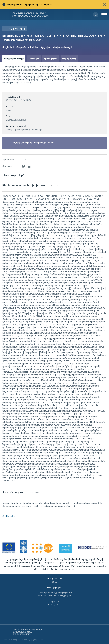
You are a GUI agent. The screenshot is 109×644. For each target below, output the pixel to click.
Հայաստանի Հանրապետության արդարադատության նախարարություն (28, 632)
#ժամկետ (33, 47)
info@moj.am (65, 596)
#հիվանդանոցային (63, 47)
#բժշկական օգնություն (14, 47)
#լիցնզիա (45, 47)
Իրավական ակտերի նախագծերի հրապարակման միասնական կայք (30, 15)
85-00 (55, 582)
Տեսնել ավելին (10, 516)
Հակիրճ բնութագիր (14, 58)
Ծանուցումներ (54, 605)
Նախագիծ (34, 58)
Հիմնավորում (51, 58)
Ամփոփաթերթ (69, 58)
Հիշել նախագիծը (17, 28)
